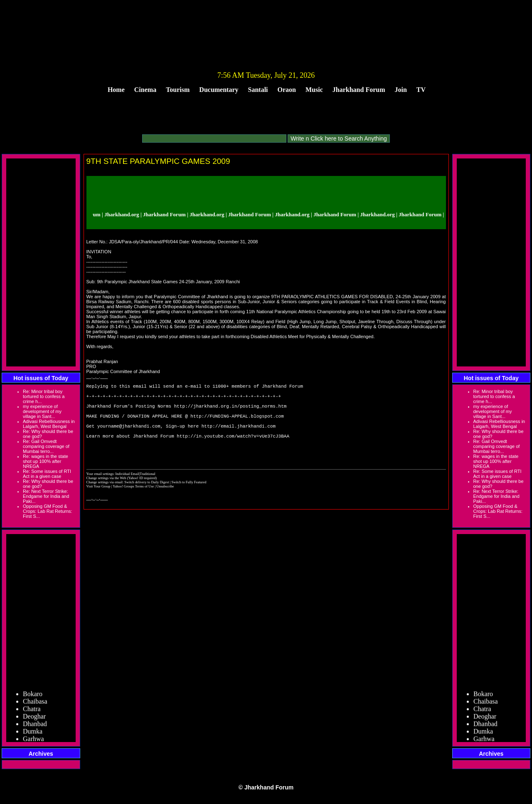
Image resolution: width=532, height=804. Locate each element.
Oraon (287, 90)
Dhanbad (35, 726)
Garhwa (33, 741)
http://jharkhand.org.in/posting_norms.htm (230, 412)
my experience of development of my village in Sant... (42, 411)
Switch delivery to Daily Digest (147, 500)
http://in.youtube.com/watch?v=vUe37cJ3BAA (233, 449)
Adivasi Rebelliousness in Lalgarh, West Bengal (49, 424)
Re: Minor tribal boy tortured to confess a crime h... (44, 396)
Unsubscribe (165, 504)
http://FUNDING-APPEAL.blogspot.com (237, 424)
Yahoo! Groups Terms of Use (134, 504)
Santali (258, 90)
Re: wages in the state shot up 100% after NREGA (46, 461)
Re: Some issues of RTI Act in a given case (47, 474)
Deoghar (34, 718)
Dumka (33, 733)
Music (314, 90)
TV (421, 90)
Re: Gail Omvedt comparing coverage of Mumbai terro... (46, 446)
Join (401, 90)
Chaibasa (35, 703)
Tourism (178, 90)
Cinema (145, 90)
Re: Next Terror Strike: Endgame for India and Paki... (46, 496)
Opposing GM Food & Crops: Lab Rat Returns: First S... (48, 511)
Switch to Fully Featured (189, 500)
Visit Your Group (99, 504)
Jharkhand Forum (359, 90)
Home (116, 90)
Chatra (32, 711)
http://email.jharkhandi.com (239, 437)
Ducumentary (219, 90)
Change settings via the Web (106, 495)
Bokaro (33, 696)
